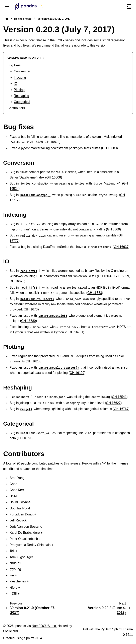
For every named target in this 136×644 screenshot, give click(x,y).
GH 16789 (36, 142)
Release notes (23, 19)
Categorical (22, 102)
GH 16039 (105, 276)
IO (16, 84)
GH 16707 (32, 309)
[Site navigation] (7, 6)
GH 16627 (113, 403)
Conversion (22, 71)
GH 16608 (54, 177)
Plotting (19, 90)
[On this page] (129, 6)
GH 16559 (122, 276)
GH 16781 (76, 332)
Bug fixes (14, 65)
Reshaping (22, 96)
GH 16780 (29, 321)
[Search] (121, 7)
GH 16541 (119, 397)
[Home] (7, 19)
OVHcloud (11, 631)
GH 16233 (34, 361)
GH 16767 (121, 409)
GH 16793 (25, 438)
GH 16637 (121, 247)
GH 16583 (95, 293)
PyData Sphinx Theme (117, 629)
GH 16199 (77, 373)
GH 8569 (113, 229)
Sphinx (29, 638)
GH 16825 (52, 142)
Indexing (20, 78)
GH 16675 (17, 281)
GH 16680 (109, 148)
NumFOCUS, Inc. (44, 626)
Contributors (16, 108)
